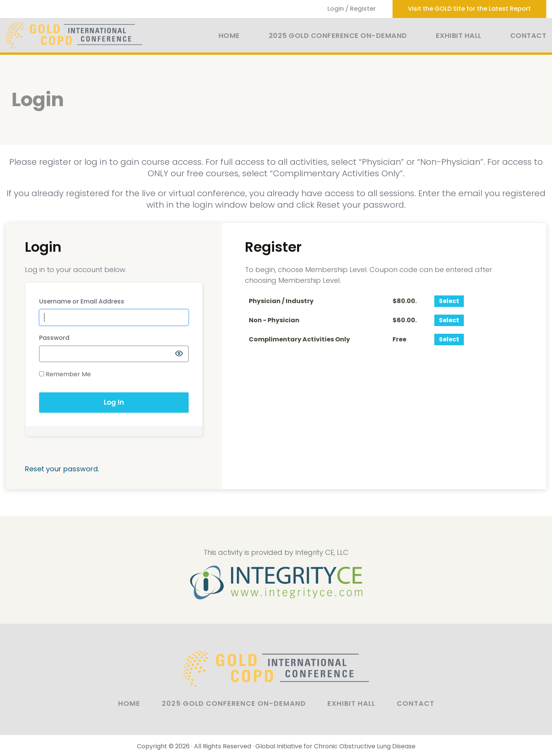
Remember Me (65, 374)
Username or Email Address (82, 301)
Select (449, 301)
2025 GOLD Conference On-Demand (338, 35)
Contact (528, 35)
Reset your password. (62, 469)
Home (229, 35)
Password (54, 338)
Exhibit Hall (459, 35)
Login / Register (352, 9)
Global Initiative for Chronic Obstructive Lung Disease (335, 746)
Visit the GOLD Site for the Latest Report (469, 9)
